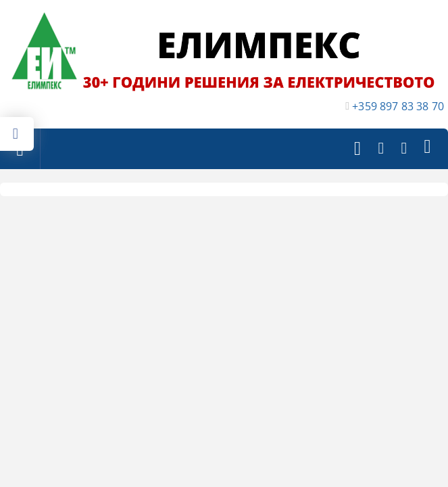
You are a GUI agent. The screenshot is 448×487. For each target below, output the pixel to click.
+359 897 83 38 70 (398, 106)
